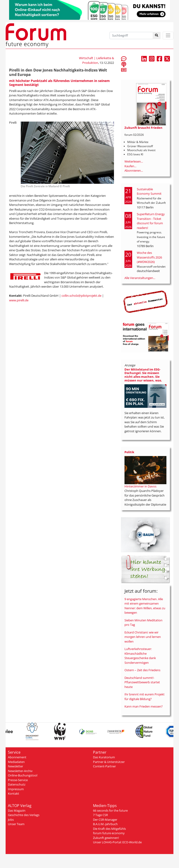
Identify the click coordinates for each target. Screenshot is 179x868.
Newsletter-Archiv (20, 771)
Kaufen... (130, 166)
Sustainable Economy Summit (149, 191)
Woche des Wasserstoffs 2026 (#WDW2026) (149, 257)
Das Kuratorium (104, 757)
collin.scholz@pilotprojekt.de (81, 296)
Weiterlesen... (134, 161)
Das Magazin (17, 810)
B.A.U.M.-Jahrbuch (105, 824)
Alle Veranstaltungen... (140, 278)
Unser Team (16, 824)
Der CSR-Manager (105, 820)
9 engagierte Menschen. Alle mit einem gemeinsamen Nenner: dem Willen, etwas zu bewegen (145, 606)
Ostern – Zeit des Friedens (142, 670)
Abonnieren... (134, 170)
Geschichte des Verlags (24, 815)
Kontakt (14, 793)
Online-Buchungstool (23, 775)
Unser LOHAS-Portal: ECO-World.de (117, 842)
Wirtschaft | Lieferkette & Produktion (96, 60)
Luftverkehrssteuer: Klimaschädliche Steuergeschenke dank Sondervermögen (140, 656)
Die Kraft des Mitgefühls (109, 829)
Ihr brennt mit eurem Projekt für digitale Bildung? (145, 697)
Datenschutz (17, 784)
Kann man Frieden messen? (144, 706)
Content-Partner (104, 766)
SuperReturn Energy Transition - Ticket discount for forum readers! (151, 221)
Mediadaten (16, 762)
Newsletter (15, 766)
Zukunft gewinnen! (106, 838)
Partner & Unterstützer (109, 762)
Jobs (11, 820)
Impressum (16, 789)
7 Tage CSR (100, 815)
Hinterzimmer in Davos (140, 486)
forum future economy (109, 833)
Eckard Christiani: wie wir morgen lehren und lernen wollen (143, 637)
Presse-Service (18, 780)
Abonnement (17, 757)
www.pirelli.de (19, 300)
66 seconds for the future (110, 810)
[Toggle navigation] (168, 36)
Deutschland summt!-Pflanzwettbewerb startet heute (142, 682)
